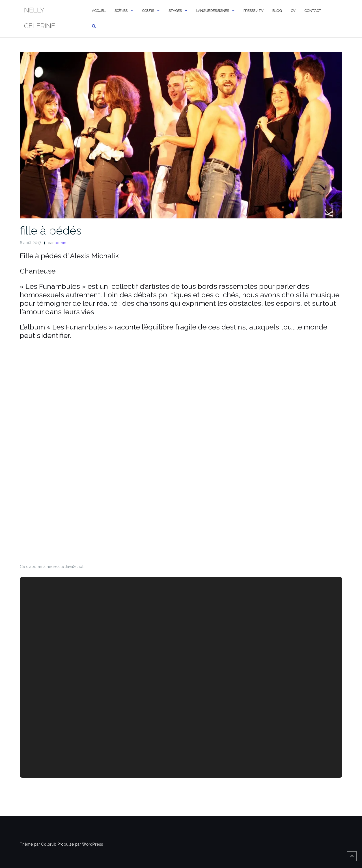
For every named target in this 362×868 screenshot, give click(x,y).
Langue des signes (213, 11)
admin (61, 243)
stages (175, 11)
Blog (277, 11)
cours (148, 11)
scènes (121, 11)
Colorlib (49, 844)
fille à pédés (51, 230)
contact (313, 11)
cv (293, 11)
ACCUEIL (99, 11)
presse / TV (253, 11)
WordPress (92, 844)
